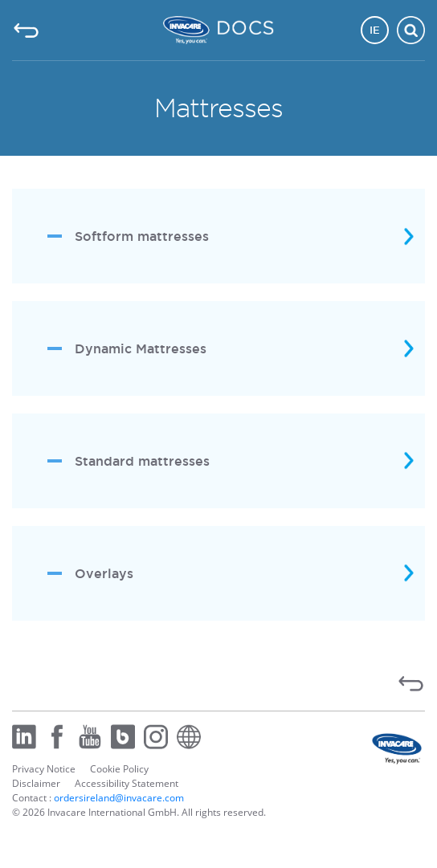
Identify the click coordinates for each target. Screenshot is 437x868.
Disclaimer (36, 783)
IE (375, 30)
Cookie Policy (119, 769)
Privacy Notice (44, 769)
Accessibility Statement (127, 783)
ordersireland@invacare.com (119, 798)
